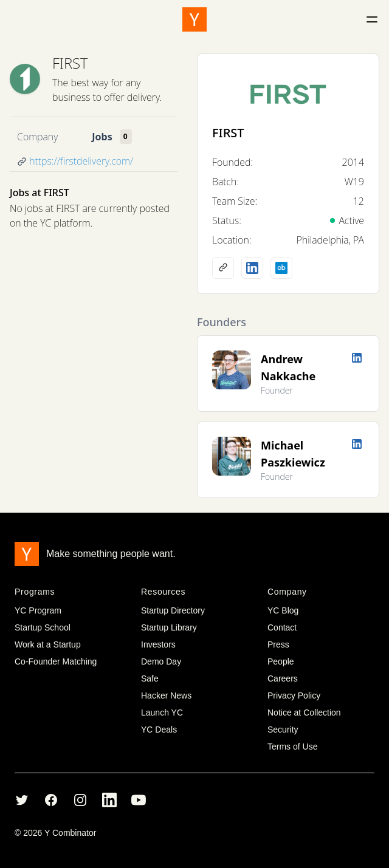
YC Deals (159, 730)
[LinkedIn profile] (252, 268)
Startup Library (169, 627)
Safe (150, 678)
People (281, 661)
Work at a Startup (48, 644)
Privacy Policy (294, 695)
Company (37, 137)
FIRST (70, 63)
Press (278, 644)
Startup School (43, 627)
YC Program (38, 610)
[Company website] (223, 268)
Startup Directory (173, 610)
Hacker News (166, 695)
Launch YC (162, 713)
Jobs (102, 137)
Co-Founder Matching (56, 661)
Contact (282, 627)
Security (283, 730)
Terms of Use (292, 747)
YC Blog (283, 610)
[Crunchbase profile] (281, 268)
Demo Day (161, 661)
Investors (158, 644)
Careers (283, 678)
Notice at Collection (304, 713)
